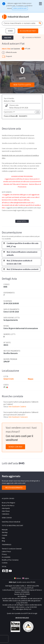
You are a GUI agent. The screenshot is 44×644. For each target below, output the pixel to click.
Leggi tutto (22, 221)
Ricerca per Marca (8, 505)
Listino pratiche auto (20, 8)
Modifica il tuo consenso (10, 560)
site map (5, 532)
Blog (3, 541)
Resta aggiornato (14, 488)
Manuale (5, 530)
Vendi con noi (15, 447)
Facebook (3, 571)
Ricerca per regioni (8, 503)
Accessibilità (6, 557)
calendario (6, 514)
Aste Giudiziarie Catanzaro (18, 417)
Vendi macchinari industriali (11, 522)
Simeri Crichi (9, 379)
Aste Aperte (6, 508)
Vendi (10, 31)
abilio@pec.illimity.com (24, 609)
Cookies (5, 563)
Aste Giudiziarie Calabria (17, 407)
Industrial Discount (16, 17)
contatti (4, 535)
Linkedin (7, 571)
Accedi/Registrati (28, 31)
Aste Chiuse (6, 511)
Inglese (26, 578)
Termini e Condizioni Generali (12, 549)
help (3, 538)
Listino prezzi (6, 551)
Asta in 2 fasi (6, 49)
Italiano (18, 578)
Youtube (10, 571)
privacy (4, 554)
